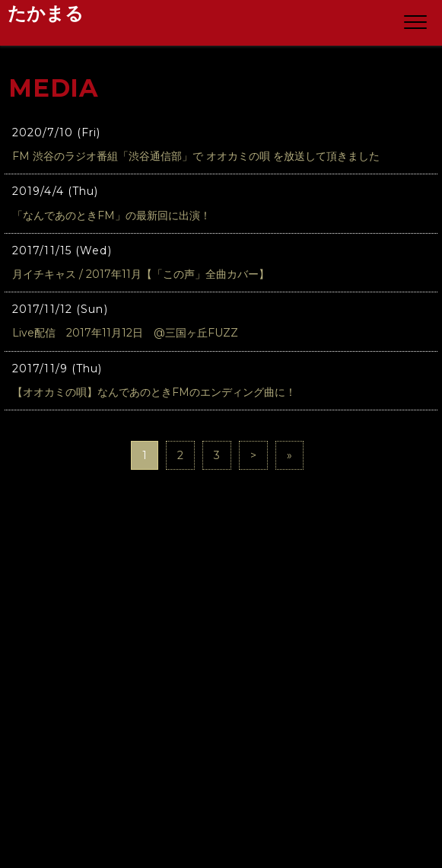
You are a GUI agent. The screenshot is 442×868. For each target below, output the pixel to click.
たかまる (46, 14)
